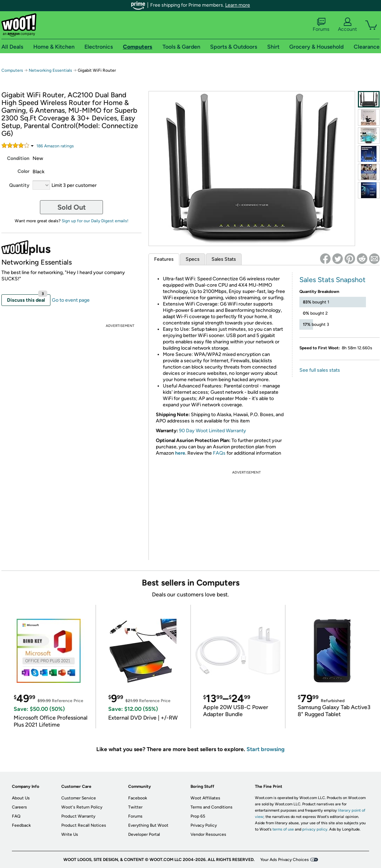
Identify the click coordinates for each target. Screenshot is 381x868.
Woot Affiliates (205, 798)
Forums (321, 25)
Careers (19, 807)
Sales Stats (224, 259)
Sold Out (72, 207)
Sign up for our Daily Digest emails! (95, 221)
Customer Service (79, 798)
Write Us (70, 834)
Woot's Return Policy (82, 807)
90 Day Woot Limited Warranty (213, 431)
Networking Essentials (50, 70)
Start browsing (266, 749)
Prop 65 (198, 816)
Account (347, 25)
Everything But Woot (148, 825)
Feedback (21, 825)
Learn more (238, 5)
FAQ (16, 816)
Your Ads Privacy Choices (285, 860)
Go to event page (71, 300)
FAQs (219, 453)
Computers (12, 70)
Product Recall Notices (84, 825)
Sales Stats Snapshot (332, 280)
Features (164, 259)
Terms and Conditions (212, 807)
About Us (21, 798)
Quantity (19, 185)
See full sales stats (320, 370)
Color (23, 171)
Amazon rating (55, 146)
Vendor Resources (208, 834)
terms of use (283, 829)
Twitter (135, 807)
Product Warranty (78, 816)
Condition (18, 158)
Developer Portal (144, 834)
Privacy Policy (204, 825)
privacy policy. (315, 829)
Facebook (138, 798)
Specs (193, 259)
